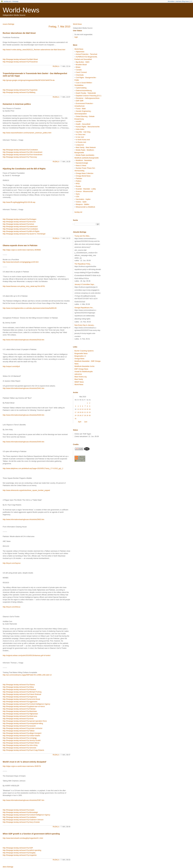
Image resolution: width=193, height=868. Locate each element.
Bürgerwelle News (81, 354)
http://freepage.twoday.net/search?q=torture (18, 224)
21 (85, 412)
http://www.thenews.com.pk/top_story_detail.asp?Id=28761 (24, 286)
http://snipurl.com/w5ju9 (11, 366)
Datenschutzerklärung (84, 91)
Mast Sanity (79, 379)
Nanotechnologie (82, 163)
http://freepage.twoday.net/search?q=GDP (18, 848)
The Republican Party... (83, 264)
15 (87, 409)
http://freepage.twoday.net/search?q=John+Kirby (20, 745)
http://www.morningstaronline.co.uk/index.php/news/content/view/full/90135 (30, 308)
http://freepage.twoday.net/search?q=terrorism (19, 222)
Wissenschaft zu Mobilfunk (85, 207)
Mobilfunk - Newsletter (84, 160)
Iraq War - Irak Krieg (83, 132)
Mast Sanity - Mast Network (86, 147)
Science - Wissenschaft (84, 191)
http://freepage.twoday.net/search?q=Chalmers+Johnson (23, 820)
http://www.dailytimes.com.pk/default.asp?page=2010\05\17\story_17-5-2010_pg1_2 (33, 468)
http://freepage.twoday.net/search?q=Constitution (20, 150)
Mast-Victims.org (80, 377)
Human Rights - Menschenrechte (88, 127)
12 (80, 409)
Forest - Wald (81, 109)
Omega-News (79, 359)
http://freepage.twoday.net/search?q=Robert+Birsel (21, 743)
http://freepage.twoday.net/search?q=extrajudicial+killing (23, 723)
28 (85, 415)
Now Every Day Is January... (85, 325)
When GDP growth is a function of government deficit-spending (31, 834)
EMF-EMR (80, 101)
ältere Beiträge (8, 867)
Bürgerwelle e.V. (80, 356)
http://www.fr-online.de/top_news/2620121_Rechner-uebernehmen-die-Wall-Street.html (34, 50)
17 (76, 412)
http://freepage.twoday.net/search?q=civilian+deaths (21, 736)
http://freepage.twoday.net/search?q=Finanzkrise (20, 62)
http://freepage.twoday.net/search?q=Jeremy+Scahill (22, 740)
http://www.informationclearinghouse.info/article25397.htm (24, 800)
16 (90, 409)
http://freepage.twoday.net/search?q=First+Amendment (23, 155)
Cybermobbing (81, 88)
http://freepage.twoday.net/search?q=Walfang (19, 92)
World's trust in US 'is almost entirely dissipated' (25, 762)
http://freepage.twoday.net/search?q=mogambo (20, 855)
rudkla (56, 66)
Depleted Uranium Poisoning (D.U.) (89, 96)
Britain (78, 67)
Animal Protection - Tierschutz (87, 54)
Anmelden (171, 1)
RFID (78, 184)
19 (80, 412)
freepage (15, 1)
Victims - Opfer (81, 202)
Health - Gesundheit (83, 124)
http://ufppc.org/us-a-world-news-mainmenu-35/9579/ (22, 766)
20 (83, 412)
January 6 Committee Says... (85, 284)
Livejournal (80, 145)
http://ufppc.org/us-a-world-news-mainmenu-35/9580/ (22, 250)
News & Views (81, 166)
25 (78, 415)
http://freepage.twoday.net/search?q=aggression (20, 702)
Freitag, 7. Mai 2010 (59, 27)
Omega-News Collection (85, 173)
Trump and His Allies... (83, 236)
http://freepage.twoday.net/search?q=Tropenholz (20, 90)
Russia (78, 186)
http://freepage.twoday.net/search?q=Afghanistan (20, 714)
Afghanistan (80, 52)
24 (76, 415)
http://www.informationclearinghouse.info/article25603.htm (24, 519)
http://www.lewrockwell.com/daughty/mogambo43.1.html (23, 838)
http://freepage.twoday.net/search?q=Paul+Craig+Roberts (23, 750)
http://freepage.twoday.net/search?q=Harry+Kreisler (21, 822)
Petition (79, 181)
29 (87, 415)
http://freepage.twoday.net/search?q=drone (18, 719)
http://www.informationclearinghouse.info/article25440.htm (24, 415)
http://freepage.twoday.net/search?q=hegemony (20, 697)
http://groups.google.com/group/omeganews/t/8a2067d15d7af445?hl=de (29, 80)
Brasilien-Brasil (81, 65)
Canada (79, 70)
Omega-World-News (83, 176)
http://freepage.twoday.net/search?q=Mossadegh (20, 812)
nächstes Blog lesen (182, 1)
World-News (21, 10)
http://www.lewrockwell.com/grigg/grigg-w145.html (21, 262)
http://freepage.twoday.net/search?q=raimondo (19, 748)
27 (83, 415)
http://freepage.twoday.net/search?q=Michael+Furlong (22, 692)
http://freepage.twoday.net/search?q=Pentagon (20, 219)
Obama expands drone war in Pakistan (20, 245)
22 (87, 412)
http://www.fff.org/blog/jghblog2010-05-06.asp (19, 202)
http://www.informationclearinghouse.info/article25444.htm (24, 442)
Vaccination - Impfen (83, 199)
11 (78, 409)
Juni (86, 422)
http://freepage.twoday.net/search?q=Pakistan (19, 709)
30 (90, 415)
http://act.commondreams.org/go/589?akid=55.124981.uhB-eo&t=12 (27, 675)
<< (191, 1)
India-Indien (80, 129)
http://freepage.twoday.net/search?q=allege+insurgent (22, 733)
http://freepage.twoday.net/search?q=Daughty (19, 853)
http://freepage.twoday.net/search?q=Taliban (19, 731)
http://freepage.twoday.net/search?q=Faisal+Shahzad (22, 694)
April (80, 422)
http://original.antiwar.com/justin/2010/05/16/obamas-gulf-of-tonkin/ (27, 655)
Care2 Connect (81, 72)
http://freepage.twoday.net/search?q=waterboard (20, 227)
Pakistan (79, 179)
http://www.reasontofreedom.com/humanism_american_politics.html (27, 133)
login (76, 37)
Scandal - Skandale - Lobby (86, 189)
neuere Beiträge (8, 24)
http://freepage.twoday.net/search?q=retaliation (20, 817)
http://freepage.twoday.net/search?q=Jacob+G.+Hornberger (24, 234)
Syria (78, 194)
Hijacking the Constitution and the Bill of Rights (24, 169)
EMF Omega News (81, 369)
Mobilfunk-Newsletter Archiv (84, 366)
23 (90, 412)
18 (78, 412)
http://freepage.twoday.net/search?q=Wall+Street (20, 59)
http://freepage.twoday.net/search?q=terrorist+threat (21, 699)
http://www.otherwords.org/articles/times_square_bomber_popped (26, 490)
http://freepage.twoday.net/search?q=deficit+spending (22, 850)
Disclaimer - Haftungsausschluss (88, 98)
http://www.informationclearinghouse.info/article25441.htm (24, 388)
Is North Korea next (83, 140)
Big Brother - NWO (83, 62)
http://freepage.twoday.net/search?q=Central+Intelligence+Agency (26, 704)
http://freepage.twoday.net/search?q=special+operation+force (25, 721)
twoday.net (7, 1)
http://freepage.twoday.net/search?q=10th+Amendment (23, 152)
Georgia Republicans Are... (84, 308)
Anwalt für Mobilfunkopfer (84, 372)
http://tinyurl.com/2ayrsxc (12, 563)
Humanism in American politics (17, 104)
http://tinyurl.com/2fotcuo (12, 607)
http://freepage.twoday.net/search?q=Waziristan (20, 711)
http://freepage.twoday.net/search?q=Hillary (18, 687)
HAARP (79, 122)
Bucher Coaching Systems (84, 351)
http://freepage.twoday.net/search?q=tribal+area (20, 716)
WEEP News (79, 382)
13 (83, 409)
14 (85, 409)
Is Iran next (80, 137)
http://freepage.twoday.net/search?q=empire (19, 810)
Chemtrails (80, 75)
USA (78, 197)
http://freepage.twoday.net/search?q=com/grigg (20, 738)
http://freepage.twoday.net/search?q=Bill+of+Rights (21, 231)
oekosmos (78, 374)
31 (76, 419)
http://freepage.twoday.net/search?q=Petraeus (19, 689)
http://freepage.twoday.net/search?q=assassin (19, 726)
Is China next (81, 135)
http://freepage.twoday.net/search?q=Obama (19, 685)
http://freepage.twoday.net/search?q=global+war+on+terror (24, 706)
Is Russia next (81, 142)
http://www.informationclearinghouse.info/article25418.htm (24, 340)
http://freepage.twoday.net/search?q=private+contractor (23, 728)
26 (80, 415)
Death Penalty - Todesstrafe (86, 93)
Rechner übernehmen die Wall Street (19, 33)
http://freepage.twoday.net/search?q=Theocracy (20, 157)
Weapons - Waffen (83, 204)
